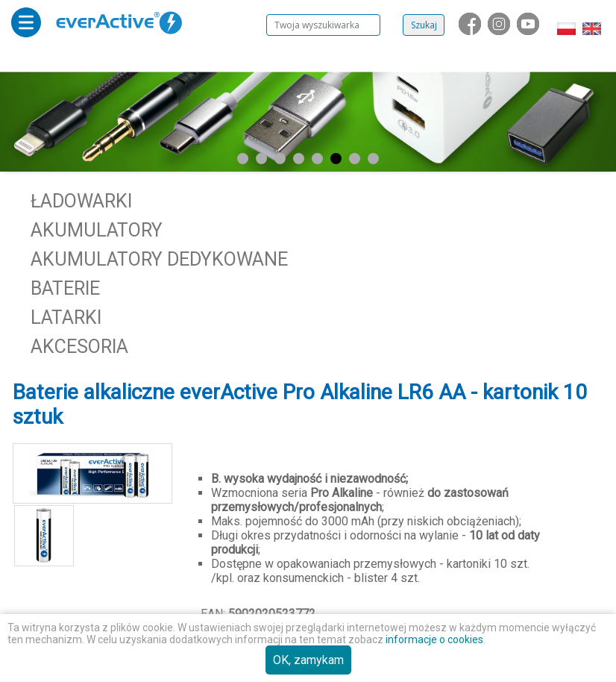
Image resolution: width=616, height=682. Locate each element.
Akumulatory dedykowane (159, 259)
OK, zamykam (308, 660)
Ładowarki (81, 201)
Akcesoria (79, 347)
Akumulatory (97, 230)
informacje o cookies (434, 639)
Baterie (65, 288)
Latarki (66, 317)
